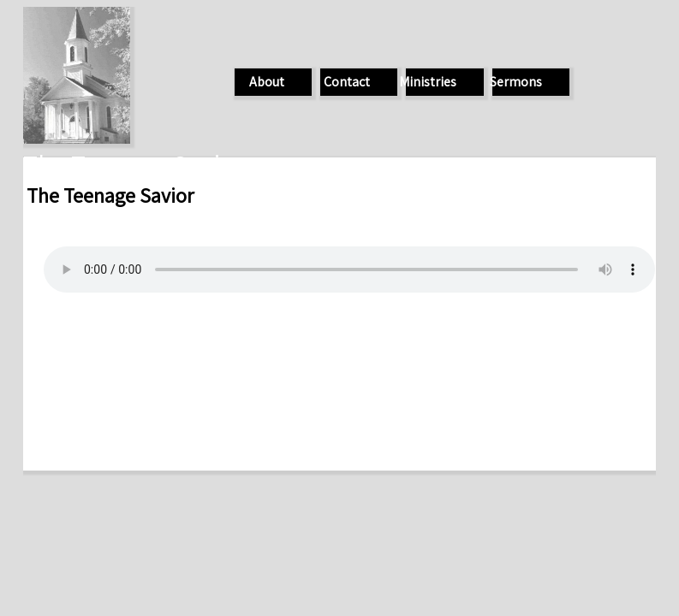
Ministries (428, 82)
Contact (347, 82)
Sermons (516, 82)
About (267, 82)
